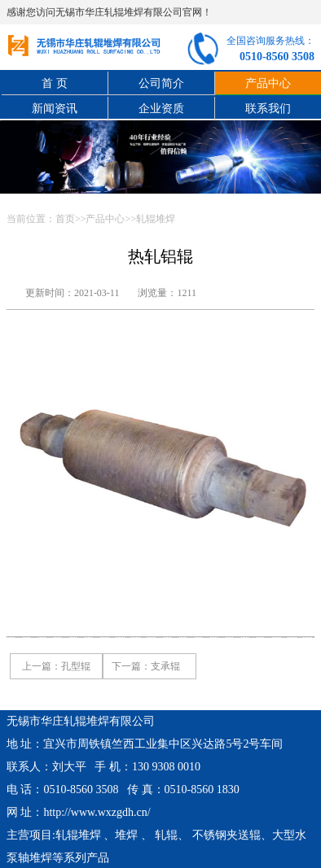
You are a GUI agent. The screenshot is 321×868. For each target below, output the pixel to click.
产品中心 (105, 219)
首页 (65, 219)
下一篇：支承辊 (146, 666)
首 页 (55, 83)
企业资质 (161, 109)
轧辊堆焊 (156, 219)
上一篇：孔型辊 (56, 666)
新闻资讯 (55, 109)
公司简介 (161, 83)
